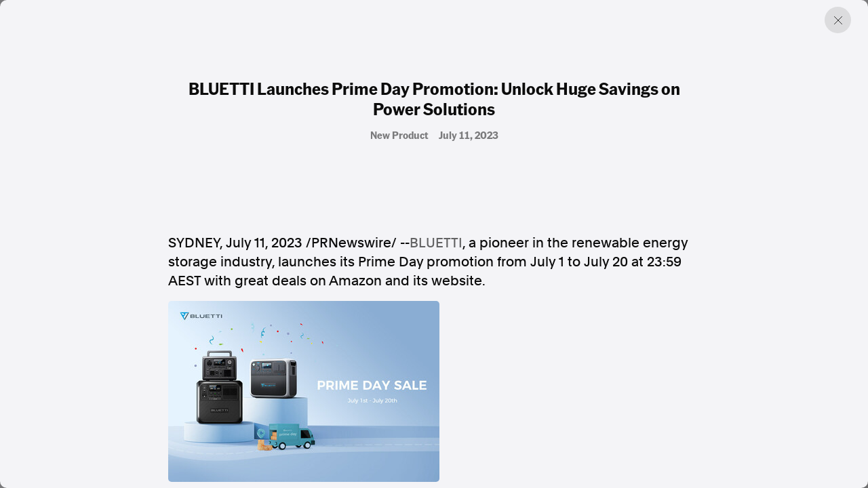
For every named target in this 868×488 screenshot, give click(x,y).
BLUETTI (436, 243)
